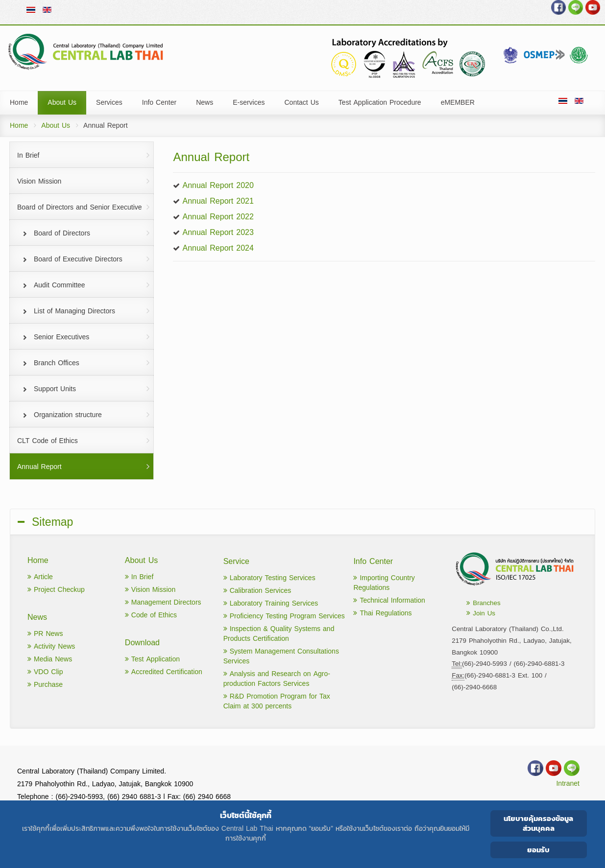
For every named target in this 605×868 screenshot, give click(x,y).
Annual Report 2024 (218, 248)
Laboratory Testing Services (269, 578)
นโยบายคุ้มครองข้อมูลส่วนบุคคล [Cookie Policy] (538, 823)
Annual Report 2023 (218, 232)
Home (19, 126)
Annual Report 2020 (218, 185)
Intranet (568, 784)
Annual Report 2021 (218, 201)
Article (40, 577)
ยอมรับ (538, 850)
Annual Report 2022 (218, 216)
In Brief (139, 577)
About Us (56, 126)
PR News (45, 634)
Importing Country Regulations (384, 583)
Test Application (152, 659)
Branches (483, 603)
